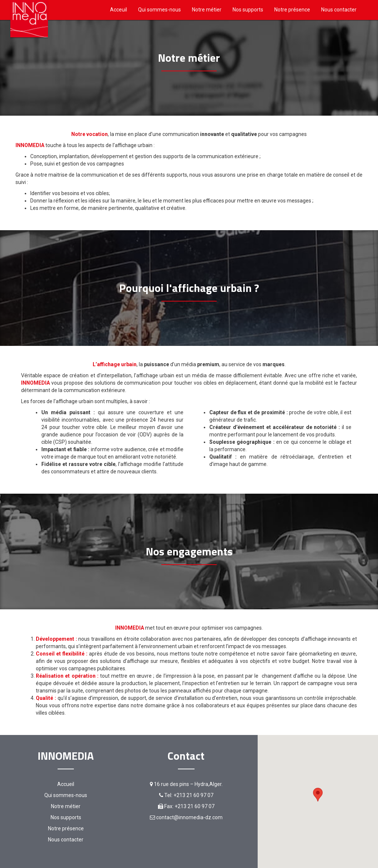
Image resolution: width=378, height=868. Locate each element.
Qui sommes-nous (159, 10)
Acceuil (118, 10)
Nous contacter (339, 10)
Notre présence (292, 10)
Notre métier (207, 10)
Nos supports (248, 10)
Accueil (66, 784)
